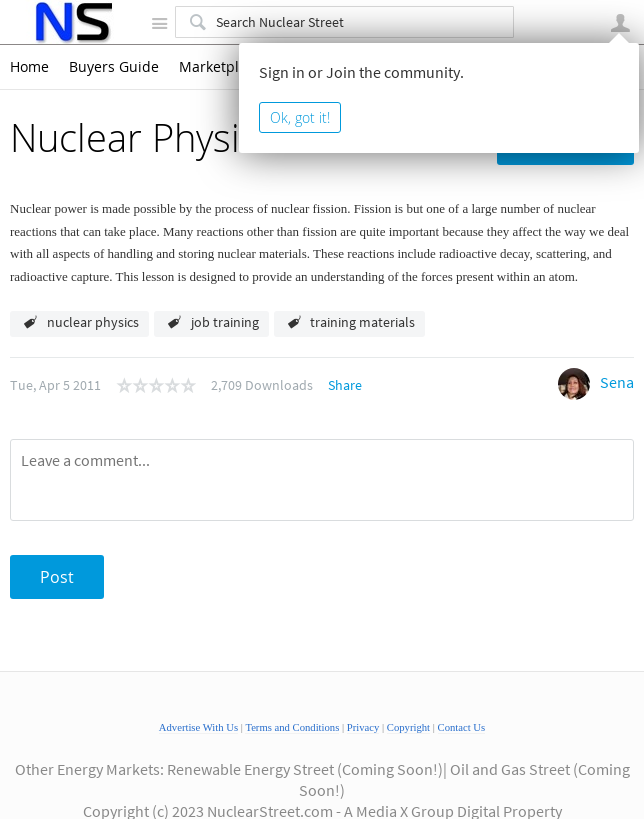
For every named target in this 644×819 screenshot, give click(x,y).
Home (29, 67)
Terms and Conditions (292, 727)
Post (57, 577)
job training (225, 322)
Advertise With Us (198, 727)
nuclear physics (93, 322)
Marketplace (220, 67)
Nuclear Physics (143, 137)
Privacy (363, 727)
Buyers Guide (114, 67)
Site (159, 23)
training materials (362, 322)
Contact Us (462, 727)
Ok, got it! (300, 117)
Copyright (408, 727)
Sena (617, 382)
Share (345, 385)
